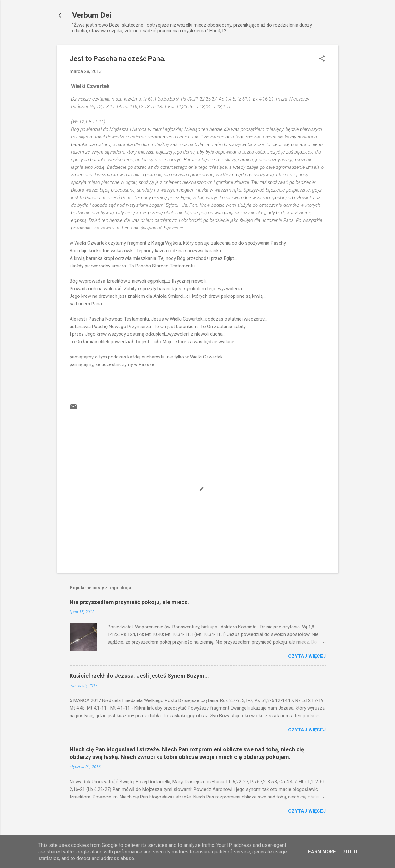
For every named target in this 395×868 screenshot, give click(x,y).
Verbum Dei (92, 15)
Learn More (321, 852)
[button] (322, 59)
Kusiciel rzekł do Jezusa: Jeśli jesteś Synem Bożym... (139, 676)
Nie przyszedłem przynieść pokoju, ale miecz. (129, 602)
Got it (350, 852)
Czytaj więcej (307, 656)
